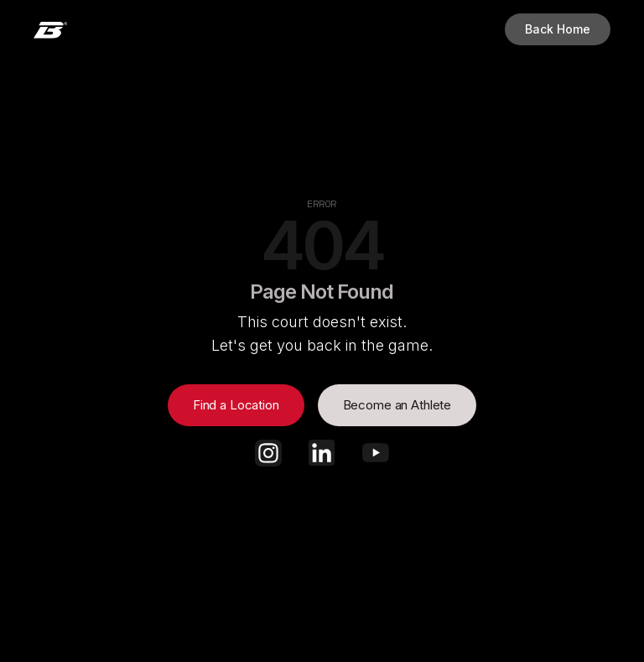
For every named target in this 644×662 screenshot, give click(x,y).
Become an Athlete (397, 405)
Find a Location (236, 405)
